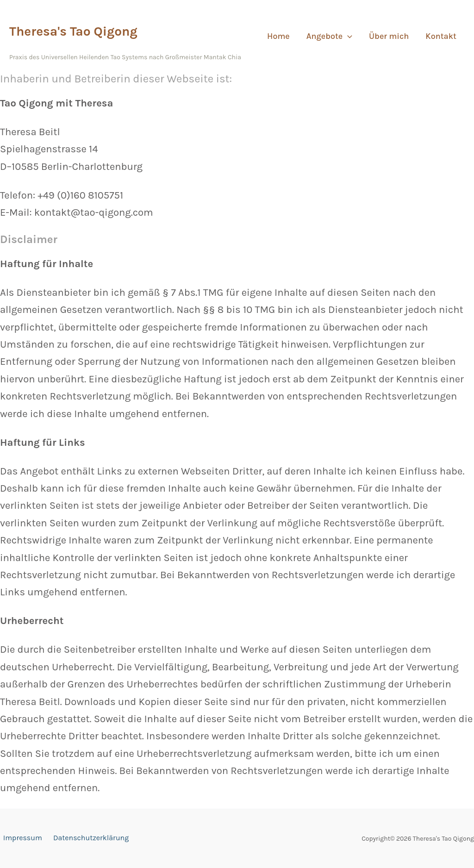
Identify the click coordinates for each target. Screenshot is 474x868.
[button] (347, 36)
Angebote (329, 36)
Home (278, 36)
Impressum (19, 839)
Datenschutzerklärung (84, 839)
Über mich (389, 36)
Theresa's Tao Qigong (73, 31)
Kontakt (441, 36)
